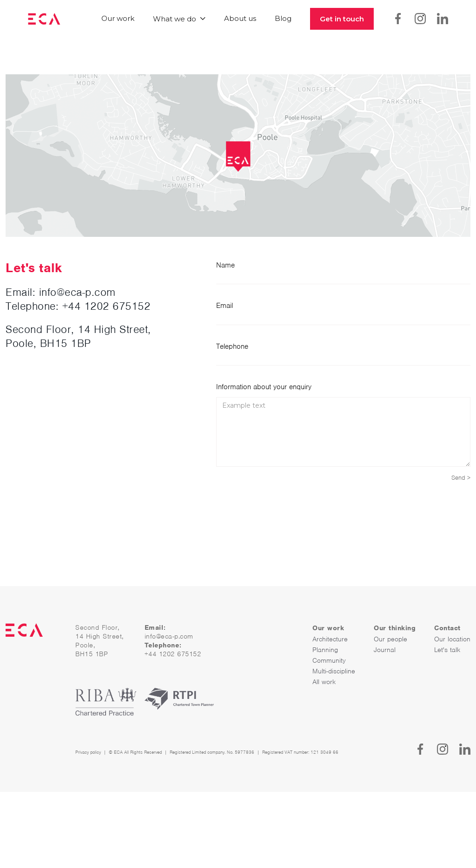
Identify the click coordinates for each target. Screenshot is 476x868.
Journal (385, 650)
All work (324, 682)
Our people (390, 639)
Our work (118, 18)
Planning (325, 650)
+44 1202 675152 (106, 306)
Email (225, 306)
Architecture (330, 639)
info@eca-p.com (169, 636)
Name (225, 265)
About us (240, 18)
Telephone (232, 346)
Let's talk (447, 650)
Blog (283, 18)
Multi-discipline (334, 671)
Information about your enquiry (264, 387)
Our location (452, 639)
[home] (44, 19)
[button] (179, 19)
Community (329, 660)
